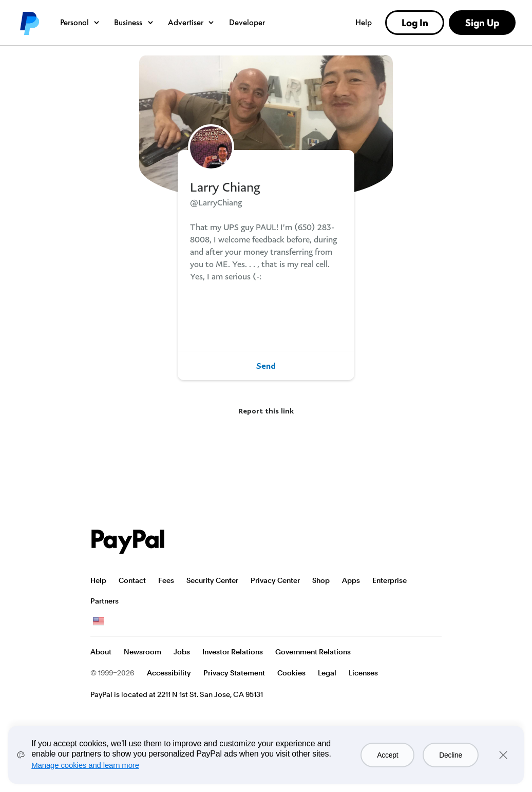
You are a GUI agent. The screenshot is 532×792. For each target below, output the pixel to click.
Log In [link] (415, 23)
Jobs (182, 652)
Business (134, 22)
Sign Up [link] (482, 23)
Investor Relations (233, 652)
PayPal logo (29, 23)
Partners (104, 601)
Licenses (363, 673)
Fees (166, 580)
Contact (132, 580)
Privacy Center (275, 580)
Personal (80, 22)
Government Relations (313, 652)
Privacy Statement (234, 673)
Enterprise (389, 580)
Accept (387, 755)
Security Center (212, 580)
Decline (451, 755)
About (101, 652)
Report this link (266, 411)
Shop (321, 580)
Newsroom (142, 652)
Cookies (291, 673)
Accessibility (169, 673)
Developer (247, 22)
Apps (351, 580)
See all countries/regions (99, 621)
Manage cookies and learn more (85, 765)
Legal (327, 673)
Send (266, 366)
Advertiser (192, 22)
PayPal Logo (128, 542)
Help (364, 22)
